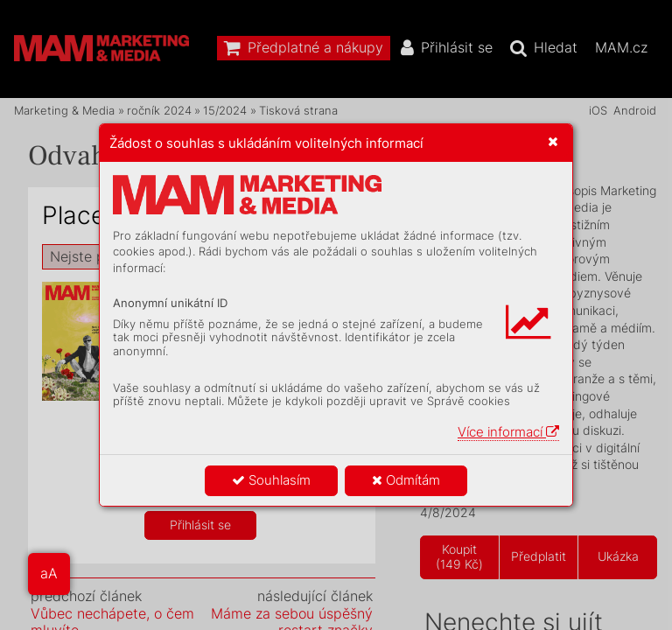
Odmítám (406, 480)
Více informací (508, 432)
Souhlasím (271, 480)
